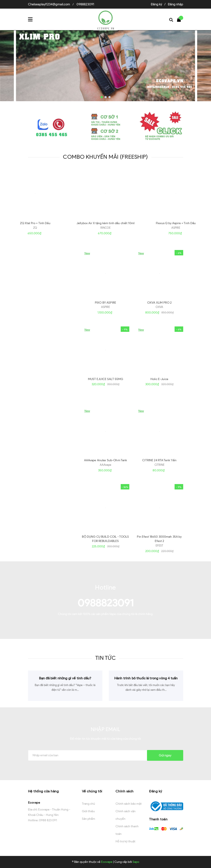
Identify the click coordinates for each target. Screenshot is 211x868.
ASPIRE (176, 228)
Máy (41, 262)
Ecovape (34, 803)
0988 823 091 (48, 820)
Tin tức (105, 658)
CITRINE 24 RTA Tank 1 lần (159, 460)
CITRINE (159, 465)
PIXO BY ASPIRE (105, 303)
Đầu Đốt (46, 420)
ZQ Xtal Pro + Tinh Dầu (35, 223)
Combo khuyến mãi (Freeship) (105, 157)
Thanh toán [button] (158, 819)
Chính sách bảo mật (129, 804)
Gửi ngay (165, 755)
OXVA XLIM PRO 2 (159, 303)
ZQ (35, 228)
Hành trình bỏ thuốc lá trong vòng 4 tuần (146, 678)
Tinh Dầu (47, 338)
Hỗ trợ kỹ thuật (125, 841)
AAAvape (105, 465)
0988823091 (85, 4)
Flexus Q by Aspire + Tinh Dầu (176, 223)
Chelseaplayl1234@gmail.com (49, 4)
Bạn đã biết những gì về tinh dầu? (65, 678)
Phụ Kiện (47, 496)
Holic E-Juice (159, 379)
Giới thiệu (88, 811)
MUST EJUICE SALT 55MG (106, 379)
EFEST (159, 546)
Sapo (136, 862)
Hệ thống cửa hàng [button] (43, 791)
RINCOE (105, 228)
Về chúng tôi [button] (92, 791)
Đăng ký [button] (156, 791)
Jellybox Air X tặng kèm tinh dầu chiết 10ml (105, 223)
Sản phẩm (88, 819)
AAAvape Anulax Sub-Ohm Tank (106, 460)
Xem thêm (48, 300)
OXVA (159, 307)
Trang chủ (88, 804)
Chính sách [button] (125, 791)
